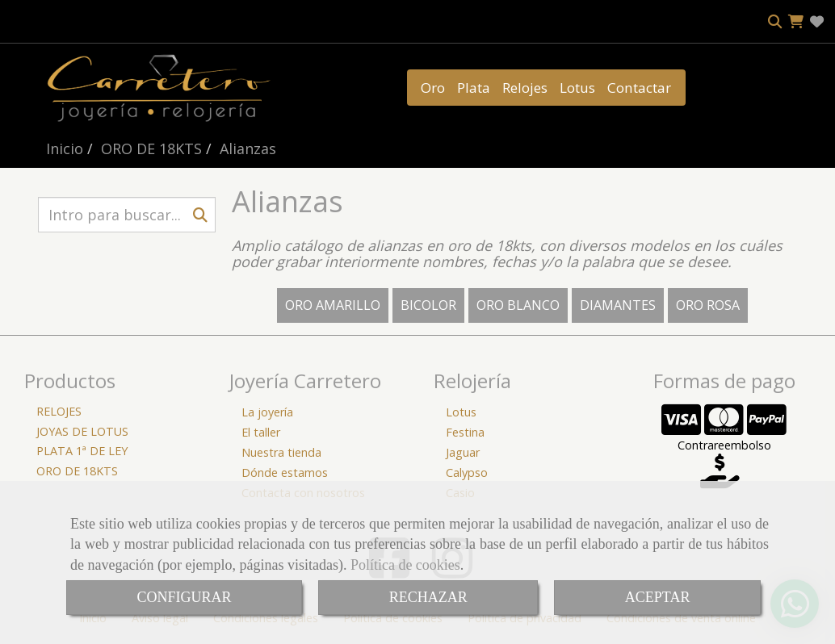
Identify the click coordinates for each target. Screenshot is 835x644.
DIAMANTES (618, 305)
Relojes (525, 88)
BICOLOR (428, 305)
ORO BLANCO (518, 305)
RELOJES (59, 411)
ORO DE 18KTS (77, 471)
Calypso (467, 473)
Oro (433, 88)
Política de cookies (405, 565)
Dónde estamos (285, 473)
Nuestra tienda (281, 452)
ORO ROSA (708, 305)
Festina (465, 432)
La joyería (267, 412)
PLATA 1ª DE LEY (82, 451)
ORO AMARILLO (333, 305)
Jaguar (463, 452)
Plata (474, 88)
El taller (261, 432)
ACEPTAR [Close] (658, 597)
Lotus (577, 88)
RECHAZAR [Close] (428, 597)
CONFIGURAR (185, 597)
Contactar (639, 88)
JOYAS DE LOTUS (82, 431)
